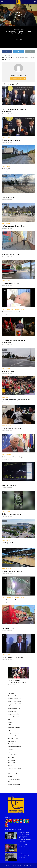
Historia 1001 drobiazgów (15, 717)
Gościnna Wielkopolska (14, 768)
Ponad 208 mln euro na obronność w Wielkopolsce (14, 110)
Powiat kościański (13, 738)
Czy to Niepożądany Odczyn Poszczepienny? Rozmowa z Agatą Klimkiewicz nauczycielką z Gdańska (25, 836)
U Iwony (10, 749)
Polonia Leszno (12, 757)
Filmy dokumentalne (14, 733)
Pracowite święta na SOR (10, 283)
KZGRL (10, 766)
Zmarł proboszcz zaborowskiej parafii (24, 855)
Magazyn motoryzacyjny (15, 747)
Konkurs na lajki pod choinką (11, 514)
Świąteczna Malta (8, 628)
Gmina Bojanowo (13, 741)
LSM (9, 730)
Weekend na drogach (9, 485)
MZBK (10, 722)
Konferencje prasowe (14, 709)
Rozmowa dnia (12, 711)
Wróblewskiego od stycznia (11, 254)
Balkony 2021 (12, 763)
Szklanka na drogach (8, 371)
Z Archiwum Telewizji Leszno (19, 309)
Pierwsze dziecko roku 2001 (11, 312)
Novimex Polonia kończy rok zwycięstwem (16, 400)
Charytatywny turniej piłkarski (12, 571)
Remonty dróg (6, 169)
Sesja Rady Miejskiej (14, 755)
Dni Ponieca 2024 (23, 845)
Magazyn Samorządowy (14, 701)
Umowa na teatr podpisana (11, 140)
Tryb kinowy (19, 38)
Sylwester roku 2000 (9, 600)
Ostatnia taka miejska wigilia (11, 428)
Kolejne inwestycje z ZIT (10, 197)
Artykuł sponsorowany (14, 779)
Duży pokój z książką (14, 714)
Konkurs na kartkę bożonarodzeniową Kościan (17, 681)
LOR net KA (11, 760)
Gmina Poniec (12, 744)
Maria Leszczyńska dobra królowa (13, 226)
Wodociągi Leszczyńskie (15, 728)
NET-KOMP (28, 865)
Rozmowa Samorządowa (15, 698)
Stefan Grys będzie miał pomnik (12, 657)
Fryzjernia (11, 752)
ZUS (9, 782)
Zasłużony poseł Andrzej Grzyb (12, 457)
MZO (10, 719)
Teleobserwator (19, 29)
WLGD (10, 776)
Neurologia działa (8, 543)
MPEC (10, 725)
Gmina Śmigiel (12, 736)
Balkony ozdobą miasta (14, 785)
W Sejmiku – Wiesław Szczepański (17, 771)
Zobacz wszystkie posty (18, 79)
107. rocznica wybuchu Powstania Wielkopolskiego (13, 341)
